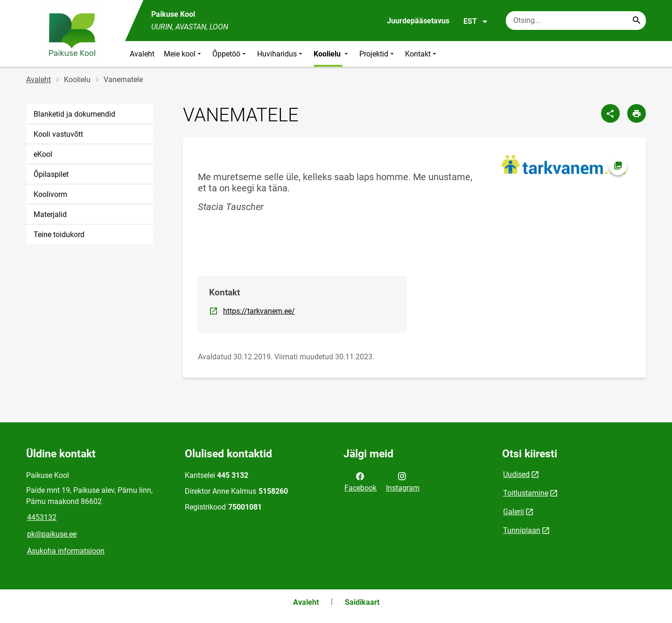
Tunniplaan (522, 530)
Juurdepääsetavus (418, 21)
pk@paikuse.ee (52, 534)
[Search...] (637, 21)
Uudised (516, 474)
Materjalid (50, 214)
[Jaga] (610, 113)
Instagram (403, 481)
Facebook (360, 481)
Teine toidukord (59, 234)
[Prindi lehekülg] (637, 113)
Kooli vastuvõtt (58, 134)
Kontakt (422, 54)
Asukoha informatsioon (66, 551)
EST (476, 21)
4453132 (42, 517)
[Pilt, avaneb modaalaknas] (564, 164)
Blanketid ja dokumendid (74, 114)
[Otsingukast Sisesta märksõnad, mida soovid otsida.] (576, 21)
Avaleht (142, 54)
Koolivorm (50, 194)
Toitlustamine (526, 493)
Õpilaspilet (51, 174)
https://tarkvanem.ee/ (259, 310)
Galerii (514, 512)
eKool (43, 154)
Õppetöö (230, 54)
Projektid (378, 54)
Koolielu (332, 54)
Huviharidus (281, 54)
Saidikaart (362, 602)
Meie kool (183, 54)
